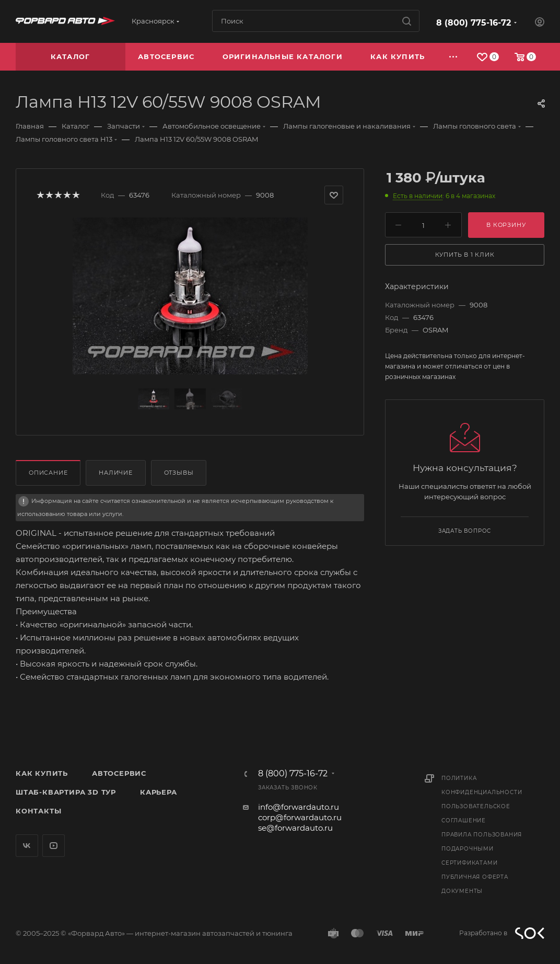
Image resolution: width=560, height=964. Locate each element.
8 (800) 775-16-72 (474, 23)
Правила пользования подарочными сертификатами (482, 849)
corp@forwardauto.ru (300, 817)
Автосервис (119, 773)
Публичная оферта (475, 877)
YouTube (54, 846)
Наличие (116, 473)
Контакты (38, 811)
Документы (462, 891)
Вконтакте (27, 846)
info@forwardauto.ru (299, 807)
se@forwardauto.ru (295, 828)
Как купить (42, 773)
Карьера (159, 792)
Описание (48, 473)
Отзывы (179, 473)
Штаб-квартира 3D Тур (66, 792)
